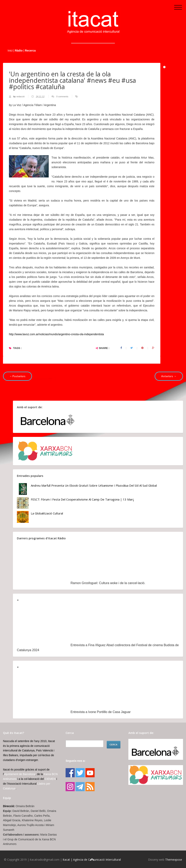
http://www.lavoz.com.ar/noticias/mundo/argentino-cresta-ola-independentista (56, 334)
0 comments (62, 96)
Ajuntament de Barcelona (20, 774)
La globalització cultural (47, 513)
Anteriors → (169, 376)
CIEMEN (50, 779)
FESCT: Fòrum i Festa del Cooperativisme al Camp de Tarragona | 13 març (82, 499)
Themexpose (174, 860)
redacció (21, 96)
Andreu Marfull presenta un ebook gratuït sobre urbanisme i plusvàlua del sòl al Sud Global (94, 485)
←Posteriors (17, 376)
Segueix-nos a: (76, 761)
